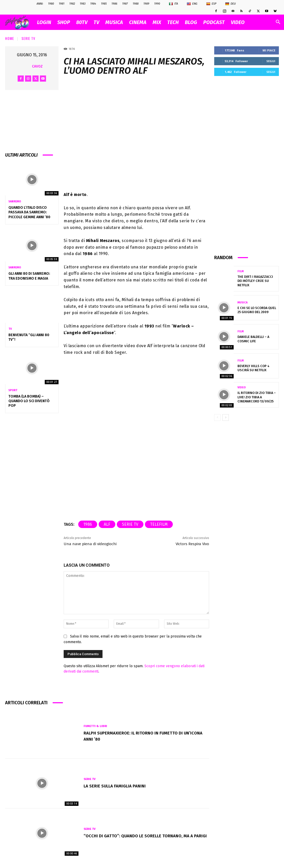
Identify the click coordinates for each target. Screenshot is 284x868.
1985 (104, 4)
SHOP (64, 22)
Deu (230, 4)
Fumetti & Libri (96, 726)
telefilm (159, 524)
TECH (173, 22)
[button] (278, 23)
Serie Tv (28, 38)
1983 (83, 4)
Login (44, 22)
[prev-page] (217, 417)
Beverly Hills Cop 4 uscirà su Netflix (252, 368)
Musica (242, 303)
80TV (82, 22)
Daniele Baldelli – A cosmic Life (253, 339)
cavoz (37, 66)
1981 (62, 4)
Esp (211, 4)
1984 (93, 4)
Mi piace (269, 50)
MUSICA (114, 22)
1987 (125, 4)
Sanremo (15, 201)
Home (10, 38)
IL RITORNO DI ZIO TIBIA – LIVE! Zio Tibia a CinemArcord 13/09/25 (256, 397)
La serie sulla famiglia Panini (117, 786)
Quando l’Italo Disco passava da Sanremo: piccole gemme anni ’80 (29, 212)
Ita (173, 4)
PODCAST (214, 22)
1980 (51, 4)
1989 (146, 4)
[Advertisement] (247, 165)
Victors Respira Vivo (192, 544)
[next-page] (226, 417)
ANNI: (40, 4)
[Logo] (20, 22)
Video (242, 388)
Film (241, 274)
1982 (72, 4)
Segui (271, 61)
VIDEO (238, 22)
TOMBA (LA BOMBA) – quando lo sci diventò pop (29, 401)
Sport (13, 390)
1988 (136, 4)
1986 (114, 4)
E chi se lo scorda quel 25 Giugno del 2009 (255, 310)
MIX (157, 22)
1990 (157, 4)
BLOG (191, 22)
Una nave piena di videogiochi (90, 544)
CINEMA (138, 22)
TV (96, 22)
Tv (10, 329)
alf (107, 524)
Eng (192, 4)
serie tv (130, 524)
